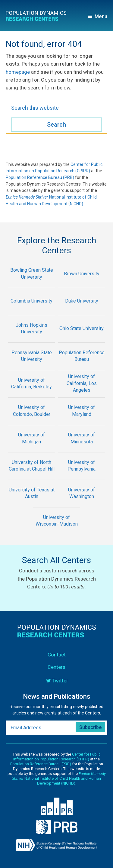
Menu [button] (101, 16)
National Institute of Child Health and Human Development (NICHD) (59, 778)
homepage (18, 72)
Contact (57, 655)
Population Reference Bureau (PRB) (40, 177)
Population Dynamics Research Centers (38, 17)
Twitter (60, 681)
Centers (56, 667)
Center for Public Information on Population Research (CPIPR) (57, 757)
